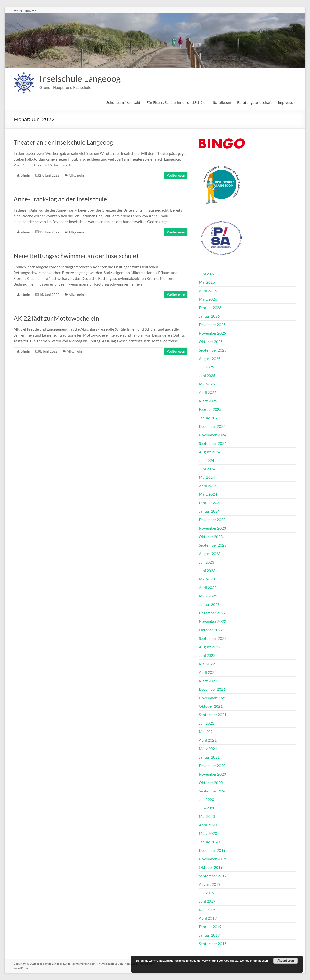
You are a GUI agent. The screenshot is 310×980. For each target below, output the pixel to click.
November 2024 (212, 435)
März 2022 (208, 681)
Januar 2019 (209, 935)
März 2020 (208, 833)
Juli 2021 (206, 723)
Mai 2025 (207, 384)
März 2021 (208, 749)
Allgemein (76, 175)
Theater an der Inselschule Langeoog (63, 142)
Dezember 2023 (212, 520)
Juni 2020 (207, 808)
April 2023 (208, 587)
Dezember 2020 (212, 765)
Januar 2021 (209, 757)
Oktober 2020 (211, 782)
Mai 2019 (207, 910)
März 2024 (208, 494)
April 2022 (208, 672)
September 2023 (213, 545)
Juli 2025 (206, 367)
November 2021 (212, 698)
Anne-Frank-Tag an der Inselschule (60, 199)
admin (25, 175)
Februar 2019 (210, 927)
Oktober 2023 (211, 537)
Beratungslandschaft (254, 102)
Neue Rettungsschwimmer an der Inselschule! (76, 256)
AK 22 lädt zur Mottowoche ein (56, 318)
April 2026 (208, 291)
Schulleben (222, 102)
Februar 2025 (210, 409)
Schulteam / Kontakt (123, 102)
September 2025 (213, 350)
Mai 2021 (207, 732)
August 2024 (210, 452)
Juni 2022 (207, 655)
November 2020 (212, 774)
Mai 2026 (207, 282)
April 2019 (208, 918)
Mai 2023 (207, 579)
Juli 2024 (206, 460)
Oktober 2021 (211, 706)
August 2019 (210, 884)
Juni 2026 (207, 274)
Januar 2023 (209, 604)
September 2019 (213, 876)
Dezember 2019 (212, 850)
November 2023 (212, 528)
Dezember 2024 (212, 426)
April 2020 (208, 825)
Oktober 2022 (211, 630)
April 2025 (208, 392)
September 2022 (213, 638)
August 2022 (210, 647)
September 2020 (213, 791)
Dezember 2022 (212, 613)
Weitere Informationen (254, 961)
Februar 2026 (210, 308)
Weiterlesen (176, 175)
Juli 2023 (206, 562)
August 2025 (210, 358)
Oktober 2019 (211, 867)
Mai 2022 (207, 664)
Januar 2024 (209, 511)
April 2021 (208, 740)
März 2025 (208, 401)
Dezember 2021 (212, 689)
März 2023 (208, 596)
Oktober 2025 (211, 341)
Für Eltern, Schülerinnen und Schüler (177, 102)
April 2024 (208, 486)
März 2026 (208, 299)
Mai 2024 (207, 477)
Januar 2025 (209, 418)
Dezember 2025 (212, 325)
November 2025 (212, 333)
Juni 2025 (207, 375)
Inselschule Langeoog (80, 78)
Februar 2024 (210, 503)
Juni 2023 (207, 570)
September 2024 (213, 443)
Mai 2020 (207, 816)
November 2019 (212, 859)
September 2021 (213, 715)
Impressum (287, 102)
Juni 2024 (207, 469)
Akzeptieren (286, 961)
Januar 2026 (209, 316)
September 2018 (213, 944)
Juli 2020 (206, 799)
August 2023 (210, 553)
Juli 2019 (206, 893)
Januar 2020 (209, 842)
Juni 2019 (207, 901)
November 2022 (212, 621)
